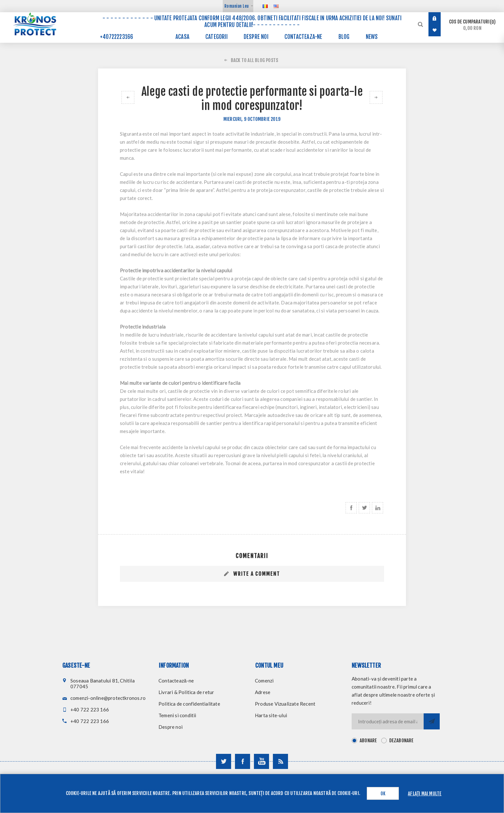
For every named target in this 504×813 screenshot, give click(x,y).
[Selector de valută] (238, 6)
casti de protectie (254, 182)
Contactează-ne (176, 681)
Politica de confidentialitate (189, 704)
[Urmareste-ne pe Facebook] (243, 761)
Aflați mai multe (425, 794)
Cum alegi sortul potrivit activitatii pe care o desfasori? (126, 97)
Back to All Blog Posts (254, 60)
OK (383, 794)
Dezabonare (401, 741)
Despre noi (171, 727)
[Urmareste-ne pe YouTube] (261, 761)
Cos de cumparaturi (472, 25)
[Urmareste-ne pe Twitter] (224, 761)
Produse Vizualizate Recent (285, 704)
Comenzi (264, 681)
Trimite (432, 721)
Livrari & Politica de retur (186, 692)
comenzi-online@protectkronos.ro (108, 698)
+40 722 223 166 (90, 709)
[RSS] (280, 761)
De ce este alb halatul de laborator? (378, 97)
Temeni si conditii (177, 715)
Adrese (263, 692)
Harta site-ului (271, 715)
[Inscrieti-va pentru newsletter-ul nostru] (388, 721)
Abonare (368, 741)
